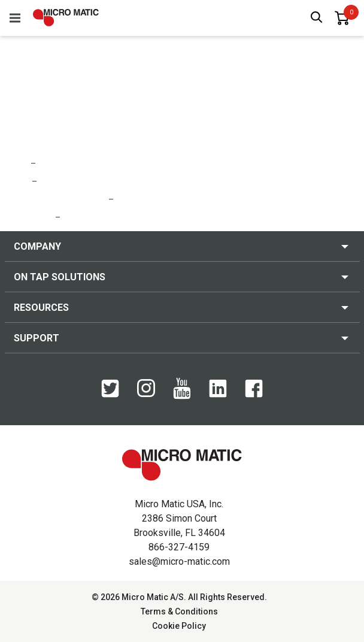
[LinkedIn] (218, 395)
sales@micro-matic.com (179, 561)
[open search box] (317, 18)
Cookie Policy (179, 626)
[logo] (66, 18)
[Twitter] (110, 395)
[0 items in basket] (342, 18)
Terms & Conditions (179, 611)
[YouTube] (182, 396)
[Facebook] (254, 395)
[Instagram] (146, 394)
